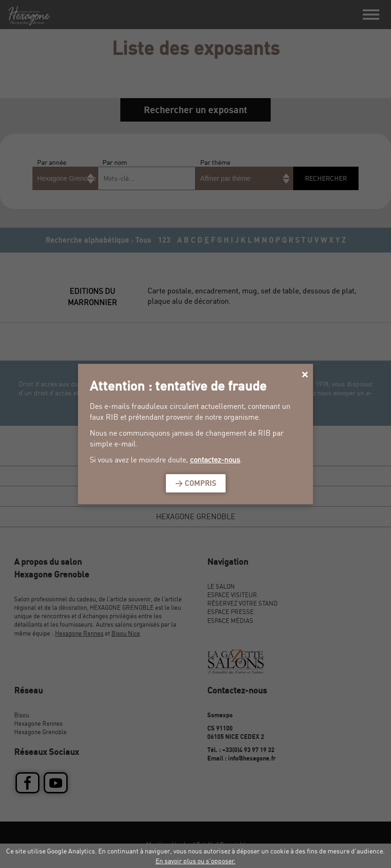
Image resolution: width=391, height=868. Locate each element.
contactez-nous (215, 460)
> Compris (196, 483)
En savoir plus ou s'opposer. (195, 861)
